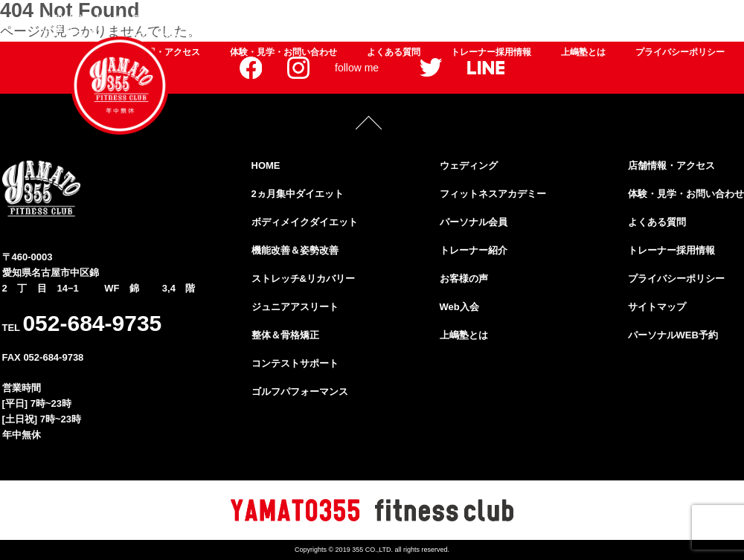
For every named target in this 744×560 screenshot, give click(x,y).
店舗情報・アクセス (671, 165)
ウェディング (335, 36)
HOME (266, 165)
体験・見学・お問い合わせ (283, 52)
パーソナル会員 (518, 36)
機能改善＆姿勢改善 (384, 19)
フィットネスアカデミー (424, 36)
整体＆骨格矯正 (697, 19)
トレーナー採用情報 (491, 52)
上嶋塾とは (583, 52)
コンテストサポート (295, 363)
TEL (82, 323)
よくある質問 (394, 52)
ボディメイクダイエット (272, 19)
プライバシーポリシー (680, 52)
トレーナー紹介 (594, 36)
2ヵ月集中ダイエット (159, 19)
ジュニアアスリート (604, 19)
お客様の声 (661, 36)
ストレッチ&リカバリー (494, 19)
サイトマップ (657, 307)
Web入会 (715, 36)
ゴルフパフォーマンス (250, 36)
